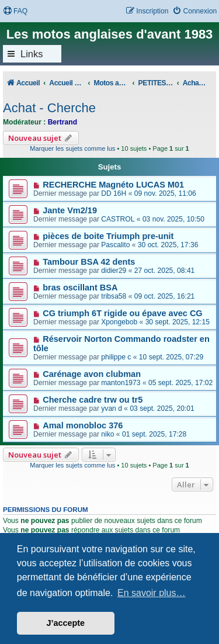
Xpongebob (119, 322)
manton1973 (121, 383)
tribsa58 (114, 296)
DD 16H (114, 193)
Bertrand (62, 122)
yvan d (112, 408)
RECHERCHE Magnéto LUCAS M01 (113, 185)
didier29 (114, 271)
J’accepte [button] (66, 623)
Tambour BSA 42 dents (89, 262)
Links (32, 54)
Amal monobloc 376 (83, 425)
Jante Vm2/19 (70, 210)
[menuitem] (15, 11)
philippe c (116, 357)
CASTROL (118, 219)
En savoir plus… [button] (152, 593)
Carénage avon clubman (92, 374)
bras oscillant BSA (80, 288)
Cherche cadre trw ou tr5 (93, 400)
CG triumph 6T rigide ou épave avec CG (122, 313)
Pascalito (115, 245)
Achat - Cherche (49, 108)
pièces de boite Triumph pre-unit (108, 236)
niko (107, 434)
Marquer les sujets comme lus (72, 148)
